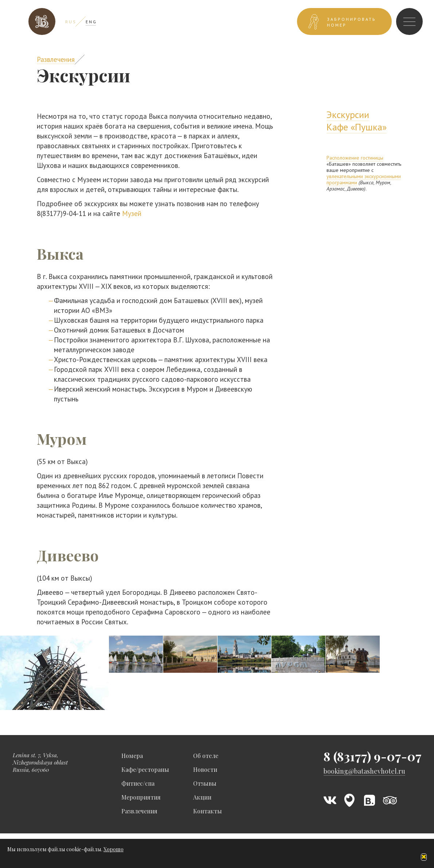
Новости (205, 769)
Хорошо (114, 849)
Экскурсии (348, 115)
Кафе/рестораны (145, 769)
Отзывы (205, 783)
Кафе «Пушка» (357, 127)
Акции (202, 797)
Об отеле (206, 756)
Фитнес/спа (138, 783)
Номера (132, 756)
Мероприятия (141, 797)
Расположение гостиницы (355, 158)
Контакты (208, 811)
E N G (91, 22)
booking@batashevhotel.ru (364, 771)
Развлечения (56, 59)
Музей (132, 213)
